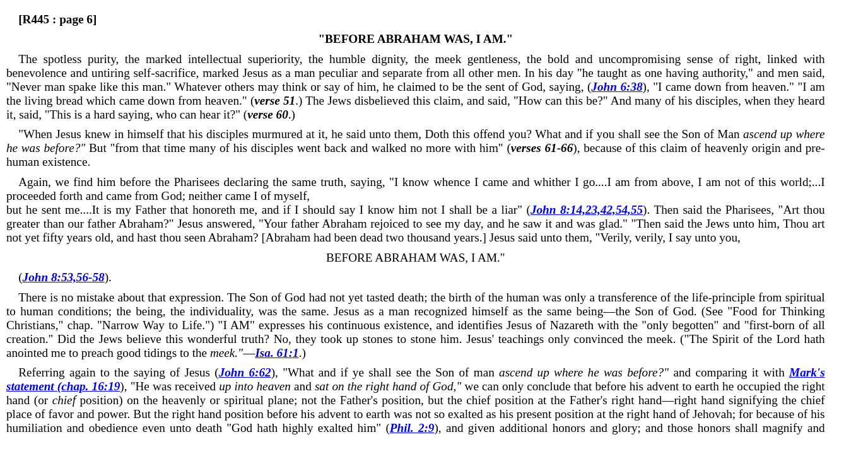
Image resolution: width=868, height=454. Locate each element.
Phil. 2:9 (412, 428)
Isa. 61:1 (277, 353)
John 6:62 (245, 372)
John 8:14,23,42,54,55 (587, 210)
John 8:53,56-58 (64, 277)
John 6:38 (617, 87)
